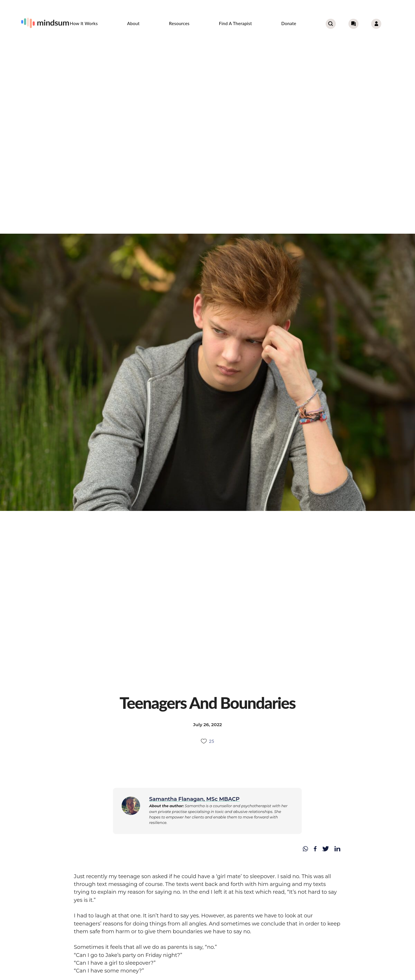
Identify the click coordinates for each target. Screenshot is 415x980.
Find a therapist (236, 23)
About (133, 23)
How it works (84, 23)
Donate (289, 23)
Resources (179, 23)
